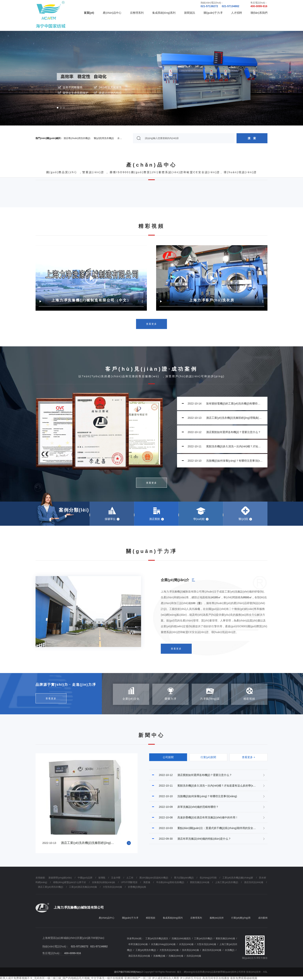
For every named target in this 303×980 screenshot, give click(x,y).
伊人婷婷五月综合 (191, 978)
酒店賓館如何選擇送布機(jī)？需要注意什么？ (221, 432)
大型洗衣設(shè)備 (112, 887)
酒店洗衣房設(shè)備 (139, 956)
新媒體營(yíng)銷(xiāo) (60, 878)
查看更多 (151, 324)
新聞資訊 (190, 13)
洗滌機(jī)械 (159, 956)
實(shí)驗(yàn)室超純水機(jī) (154, 878)
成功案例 (263, 918)
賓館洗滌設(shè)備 (200, 882)
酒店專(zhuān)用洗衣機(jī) (77, 138)
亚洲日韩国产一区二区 (138, 978)
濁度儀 (147, 882)
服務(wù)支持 (217, 918)
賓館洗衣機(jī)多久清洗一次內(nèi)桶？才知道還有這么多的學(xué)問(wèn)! (208, 786)
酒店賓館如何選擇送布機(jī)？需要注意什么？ (191, 775)
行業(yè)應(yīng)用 (241, 918)
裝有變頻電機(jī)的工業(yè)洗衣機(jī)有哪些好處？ (224, 404)
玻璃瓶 (102, 878)
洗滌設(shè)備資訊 (181, 938)
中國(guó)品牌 (85, 878)
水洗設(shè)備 (186, 944)
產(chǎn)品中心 (112, 13)
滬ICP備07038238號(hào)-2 (128, 972)
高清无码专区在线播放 (216, 978)
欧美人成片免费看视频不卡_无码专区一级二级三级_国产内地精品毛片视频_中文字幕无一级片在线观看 (62, 978)
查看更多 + (249, 757)
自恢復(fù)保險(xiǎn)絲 (103, 882)
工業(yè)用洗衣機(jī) (146, 950)
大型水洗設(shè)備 (206, 944)
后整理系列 (137, 13)
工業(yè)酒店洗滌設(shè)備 (83, 887)
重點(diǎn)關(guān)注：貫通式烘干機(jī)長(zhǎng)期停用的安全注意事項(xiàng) (208, 828)
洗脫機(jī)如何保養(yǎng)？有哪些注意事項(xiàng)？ (193, 796)
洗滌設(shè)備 (176, 956)
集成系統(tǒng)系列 (164, 13)
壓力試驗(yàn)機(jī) (184, 878)
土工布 (130, 878)
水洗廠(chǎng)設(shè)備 (163, 944)
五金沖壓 (116, 878)
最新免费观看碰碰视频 (244, 978)
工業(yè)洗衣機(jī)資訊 (157, 938)
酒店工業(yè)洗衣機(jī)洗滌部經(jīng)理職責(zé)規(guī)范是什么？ (225, 418)
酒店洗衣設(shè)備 (254, 882)
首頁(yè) (89, 13)
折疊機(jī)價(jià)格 (137, 887)
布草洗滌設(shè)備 (138, 944)
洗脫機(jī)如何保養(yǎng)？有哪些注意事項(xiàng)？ (224, 461)
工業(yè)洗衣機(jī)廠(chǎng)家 (238, 878)
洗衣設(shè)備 (194, 956)
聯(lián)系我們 (259, 13)
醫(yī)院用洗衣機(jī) (104, 138)
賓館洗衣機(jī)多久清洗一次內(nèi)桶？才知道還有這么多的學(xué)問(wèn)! (225, 446)
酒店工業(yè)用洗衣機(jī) (51, 887)
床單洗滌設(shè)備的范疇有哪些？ (184, 807)
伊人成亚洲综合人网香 (166, 978)
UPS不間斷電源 (129, 882)
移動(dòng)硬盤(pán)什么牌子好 (70, 882)
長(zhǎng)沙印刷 (208, 878)
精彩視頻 (151, 918)
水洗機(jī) (230, 950)
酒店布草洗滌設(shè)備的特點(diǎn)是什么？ (190, 839)
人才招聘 (237, 13)
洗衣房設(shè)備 (190, 950)
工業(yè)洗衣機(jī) (203, 938)
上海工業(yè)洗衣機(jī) (227, 882)
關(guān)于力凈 (213, 13)
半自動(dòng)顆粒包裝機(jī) (170, 882)
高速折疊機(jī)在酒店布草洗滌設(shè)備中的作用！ (194, 817)
